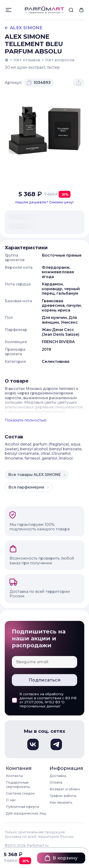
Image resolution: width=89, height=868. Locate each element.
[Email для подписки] (44, 662)
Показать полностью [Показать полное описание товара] (26, 420)
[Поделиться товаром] (79, 83)
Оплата (56, 782)
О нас (11, 800)
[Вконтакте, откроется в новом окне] (33, 744)
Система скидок (20, 793)
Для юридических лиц (26, 813)
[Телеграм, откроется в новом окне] (56, 744)
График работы (63, 796)
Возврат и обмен (65, 789)
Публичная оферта (22, 807)
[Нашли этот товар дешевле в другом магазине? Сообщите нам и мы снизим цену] (44, 202)
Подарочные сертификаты (18, 785)
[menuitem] (71, 10)
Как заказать (61, 802)
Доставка (58, 776)
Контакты (14, 776)
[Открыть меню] (9, 10)
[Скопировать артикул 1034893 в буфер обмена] (39, 83)
